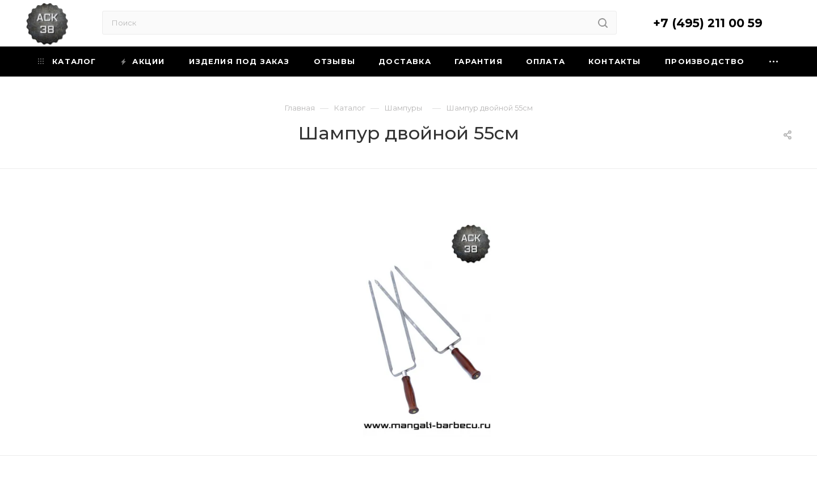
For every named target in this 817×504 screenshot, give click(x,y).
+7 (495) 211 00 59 (708, 23)
